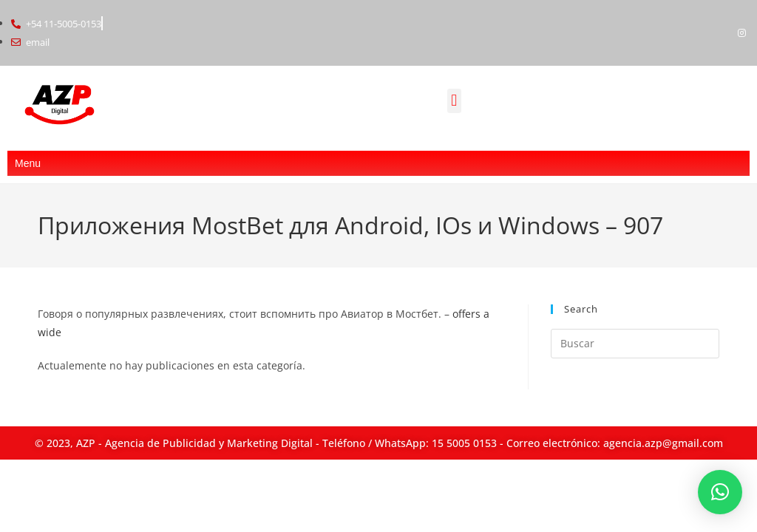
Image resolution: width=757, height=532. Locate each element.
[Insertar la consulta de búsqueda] (635, 344)
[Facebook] (717, 33)
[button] (454, 101)
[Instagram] (742, 33)
